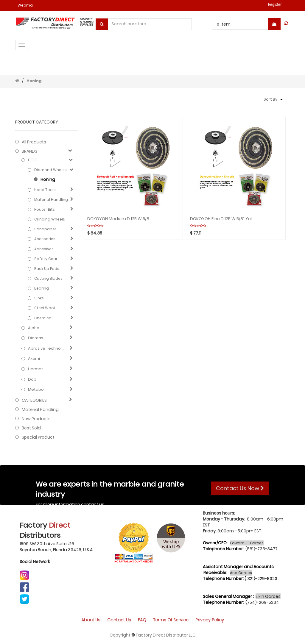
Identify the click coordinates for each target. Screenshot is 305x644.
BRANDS (29, 151)
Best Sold (31, 428)
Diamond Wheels (50, 170)
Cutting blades (48, 278)
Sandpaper (45, 229)
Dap (32, 379)
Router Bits (45, 209)
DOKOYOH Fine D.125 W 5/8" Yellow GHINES (222, 219)
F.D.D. (33, 160)
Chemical (43, 318)
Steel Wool (45, 308)
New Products (36, 419)
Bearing (42, 288)
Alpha (34, 328)
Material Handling (51, 200)
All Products (34, 142)
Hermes (36, 369)
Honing (34, 81)
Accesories (45, 239)
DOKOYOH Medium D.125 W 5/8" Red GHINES (120, 219)
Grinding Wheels (50, 219)
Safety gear (46, 259)
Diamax (36, 338)
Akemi (34, 359)
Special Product (38, 437)
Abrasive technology (48, 348)
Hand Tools (45, 190)
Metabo (36, 390)
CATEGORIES (34, 400)
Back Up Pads (47, 269)
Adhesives (44, 249)
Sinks (39, 298)
